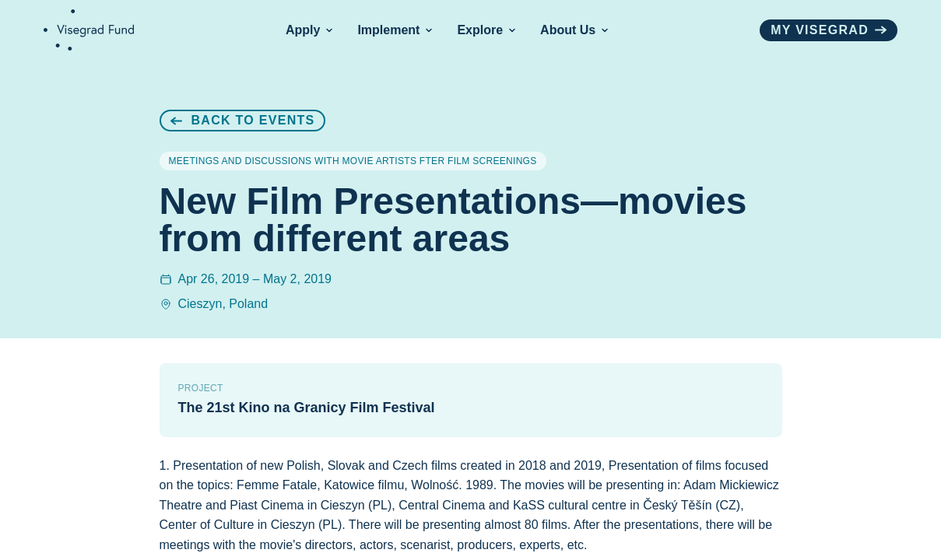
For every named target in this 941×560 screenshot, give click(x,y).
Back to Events (243, 120)
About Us (574, 30)
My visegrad (829, 30)
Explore (486, 30)
